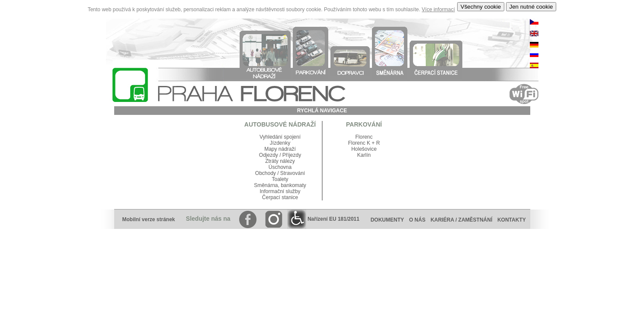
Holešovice (364, 149)
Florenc (364, 137)
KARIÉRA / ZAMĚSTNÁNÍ (461, 220)
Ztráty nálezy (280, 161)
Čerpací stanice (280, 197)
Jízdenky (280, 143)
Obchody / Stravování (280, 173)
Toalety (280, 179)
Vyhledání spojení (280, 137)
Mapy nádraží (280, 149)
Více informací (438, 10)
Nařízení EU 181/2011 (323, 219)
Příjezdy (292, 155)
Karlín (364, 155)
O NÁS (417, 220)
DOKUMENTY (387, 220)
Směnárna (266, 185)
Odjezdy (269, 155)
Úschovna (280, 167)
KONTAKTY (514, 220)
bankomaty (293, 185)
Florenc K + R (364, 143)
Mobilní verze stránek (148, 219)
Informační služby (280, 191)
